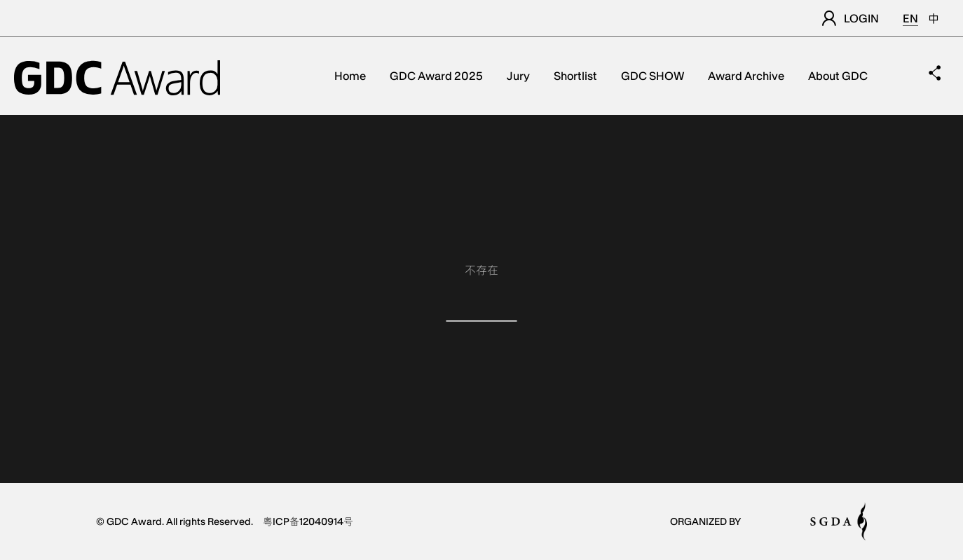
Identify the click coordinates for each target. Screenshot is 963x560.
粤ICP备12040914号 (308, 521)
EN (910, 18)
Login (850, 18)
